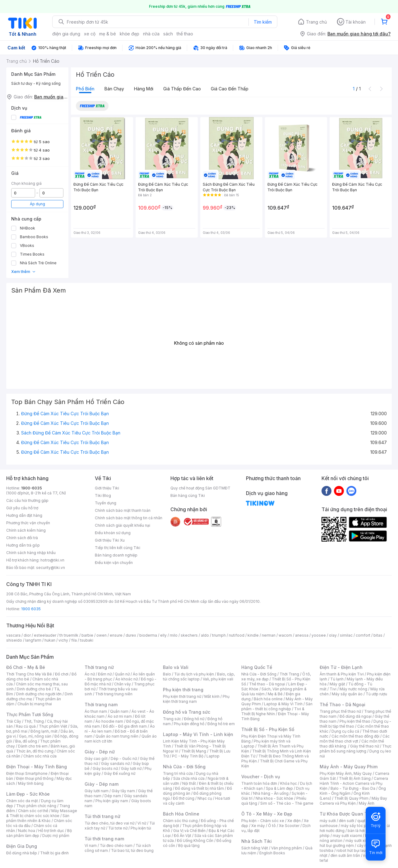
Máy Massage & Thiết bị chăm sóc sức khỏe (42, 813)
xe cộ (90, 34)
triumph (219, 635)
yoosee (319, 635)
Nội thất (189, 783)
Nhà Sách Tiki (257, 841)
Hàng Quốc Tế (257, 667)
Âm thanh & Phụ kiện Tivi (342, 674)
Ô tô (272, 826)
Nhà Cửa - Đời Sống (184, 767)
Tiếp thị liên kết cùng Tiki (118, 548)
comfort (363, 635)
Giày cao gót (96, 759)
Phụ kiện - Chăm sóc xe (263, 821)
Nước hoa (27, 831)
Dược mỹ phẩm (56, 836)
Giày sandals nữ (115, 763)
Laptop (213, 756)
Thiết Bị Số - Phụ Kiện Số (268, 729)
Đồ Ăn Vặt (183, 836)
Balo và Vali (176, 667)
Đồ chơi (62, 674)
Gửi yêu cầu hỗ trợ (22, 508)
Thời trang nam (101, 704)
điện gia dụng (66, 34)
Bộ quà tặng (189, 845)
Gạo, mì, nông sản (35, 736)
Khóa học (289, 783)
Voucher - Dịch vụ (261, 777)
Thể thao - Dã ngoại (267, 684)
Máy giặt (337, 684)
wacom (285, 635)
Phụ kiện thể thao (355, 721)
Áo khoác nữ (127, 679)
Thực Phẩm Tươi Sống (30, 714)
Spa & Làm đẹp (279, 788)
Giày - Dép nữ (100, 752)
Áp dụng (37, 204)
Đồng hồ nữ (194, 719)
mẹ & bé (108, 34)
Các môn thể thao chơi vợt (355, 739)
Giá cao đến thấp (230, 89)
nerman (269, 635)
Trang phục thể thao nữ (340, 711)
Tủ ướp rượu (376, 694)
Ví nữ (142, 823)
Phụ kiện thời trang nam (196, 699)
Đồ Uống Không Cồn (195, 841)
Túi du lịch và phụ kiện (194, 674)
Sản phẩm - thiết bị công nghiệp (277, 706)
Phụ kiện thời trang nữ (182, 696)
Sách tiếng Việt (255, 848)
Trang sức (172, 719)
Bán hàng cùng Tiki (188, 495)
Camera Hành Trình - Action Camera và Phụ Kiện (354, 783)
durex (131, 635)
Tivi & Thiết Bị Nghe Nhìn (273, 711)
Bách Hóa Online (181, 814)
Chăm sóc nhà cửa (40, 756)
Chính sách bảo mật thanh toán (123, 510)
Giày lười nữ (131, 768)
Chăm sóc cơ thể (33, 811)
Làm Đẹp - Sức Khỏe (28, 794)
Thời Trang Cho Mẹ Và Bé (29, 674)
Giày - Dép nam (102, 784)
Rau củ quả (26, 726)
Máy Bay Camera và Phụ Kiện (353, 801)
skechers (189, 635)
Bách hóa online (268, 699)
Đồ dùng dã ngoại (356, 716)
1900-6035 (32, 488)
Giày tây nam (123, 791)
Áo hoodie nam (109, 721)
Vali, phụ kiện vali (218, 679)
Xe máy (258, 826)
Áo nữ (90, 674)
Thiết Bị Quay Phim (351, 798)
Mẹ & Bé (275, 694)
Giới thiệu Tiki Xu (110, 540)
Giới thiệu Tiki (107, 488)
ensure (116, 635)
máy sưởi (328, 821)
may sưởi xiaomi (347, 836)
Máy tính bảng (31, 783)
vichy (63, 640)
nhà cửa (151, 34)
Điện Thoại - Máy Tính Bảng (37, 767)
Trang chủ (316, 22)
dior (27, 635)
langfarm (33, 640)
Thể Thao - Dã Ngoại (342, 704)
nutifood (237, 635)
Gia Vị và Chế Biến (189, 831)
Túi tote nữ (118, 828)
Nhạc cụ (205, 798)
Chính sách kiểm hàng (26, 530)
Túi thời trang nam (104, 839)
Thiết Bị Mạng (194, 751)
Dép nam (113, 796)
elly (163, 635)
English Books (272, 853)
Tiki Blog (103, 495)
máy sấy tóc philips (358, 826)
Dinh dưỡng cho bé (34, 689)
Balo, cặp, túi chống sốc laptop (199, 677)
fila (74, 640)
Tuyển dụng (106, 503)
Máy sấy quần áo (347, 694)
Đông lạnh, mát (44, 731)
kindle (253, 635)
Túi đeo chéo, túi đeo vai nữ (109, 823)
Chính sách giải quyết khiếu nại (123, 525)
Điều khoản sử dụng (113, 533)
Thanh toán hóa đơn (259, 783)
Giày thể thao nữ (365, 746)
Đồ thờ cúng (184, 798)
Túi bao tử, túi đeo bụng (132, 850)
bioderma (148, 635)
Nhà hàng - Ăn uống (271, 793)
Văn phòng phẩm (287, 848)
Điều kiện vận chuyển (114, 563)
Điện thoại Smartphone (27, 773)
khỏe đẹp (130, 34)
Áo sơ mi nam (120, 716)
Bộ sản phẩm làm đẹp (39, 833)
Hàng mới (144, 89)
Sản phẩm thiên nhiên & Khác (38, 818)
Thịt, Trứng (34, 721)
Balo (167, 674)
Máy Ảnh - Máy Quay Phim (349, 767)
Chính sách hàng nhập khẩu (31, 553)
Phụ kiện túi (141, 828)
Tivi (333, 689)
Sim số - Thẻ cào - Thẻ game (287, 803)
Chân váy (123, 684)
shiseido (14, 640)
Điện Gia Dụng (22, 846)
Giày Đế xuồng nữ (120, 773)
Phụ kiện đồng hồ (189, 724)
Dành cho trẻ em (33, 746)
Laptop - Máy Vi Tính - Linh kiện (198, 734)
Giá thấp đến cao (182, 89)
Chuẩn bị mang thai (35, 704)
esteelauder (45, 635)
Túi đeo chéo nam (116, 845)
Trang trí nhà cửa (178, 773)
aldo (205, 635)
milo (174, 635)
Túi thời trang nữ (102, 816)
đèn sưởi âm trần (345, 855)
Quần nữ (122, 674)
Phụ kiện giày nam (112, 801)
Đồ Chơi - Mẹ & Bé (26, 667)
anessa (302, 635)
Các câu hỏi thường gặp (27, 500)
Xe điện (294, 821)
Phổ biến (85, 89)
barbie (87, 635)
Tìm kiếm (263, 22)
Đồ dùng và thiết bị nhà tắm (199, 788)
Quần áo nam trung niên (117, 736)
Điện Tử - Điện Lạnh (341, 667)
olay (333, 635)
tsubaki (87, 640)
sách (168, 34)
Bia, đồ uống (26, 741)
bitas (378, 635)
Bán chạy (114, 89)
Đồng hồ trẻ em (221, 724)
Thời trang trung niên (114, 694)
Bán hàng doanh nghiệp (116, 555)
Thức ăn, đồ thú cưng (35, 751)
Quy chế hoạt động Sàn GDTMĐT (200, 488)
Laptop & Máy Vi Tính (283, 704)
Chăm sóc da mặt (22, 801)
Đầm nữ (105, 674)
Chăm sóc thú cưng (180, 821)
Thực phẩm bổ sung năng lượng (356, 749)
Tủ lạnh (337, 679)
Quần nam (119, 711)
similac (346, 635)
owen (102, 635)
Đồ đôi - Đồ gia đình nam (125, 726)
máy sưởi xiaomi (360, 841)
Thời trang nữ (99, 667)
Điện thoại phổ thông (35, 778)
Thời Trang (289, 674)
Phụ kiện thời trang (183, 690)
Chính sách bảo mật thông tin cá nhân (129, 518)
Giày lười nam (97, 791)
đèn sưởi (347, 821)
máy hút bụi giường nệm (353, 843)
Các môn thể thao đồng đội (355, 736)
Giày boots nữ (105, 768)
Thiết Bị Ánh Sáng (355, 778)
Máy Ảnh (367, 803)
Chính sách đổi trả (22, 538)
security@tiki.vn (51, 568)
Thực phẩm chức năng (36, 806)
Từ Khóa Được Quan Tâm (347, 814)
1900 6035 (31, 609)
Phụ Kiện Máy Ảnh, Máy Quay (346, 773)
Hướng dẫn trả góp (23, 545)
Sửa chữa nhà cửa (189, 778)
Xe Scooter (289, 826)
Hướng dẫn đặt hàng (24, 515)
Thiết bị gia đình (54, 853)
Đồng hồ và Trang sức (187, 712)
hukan (50, 640)
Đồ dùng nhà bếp (22, 853)
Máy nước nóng (353, 689)
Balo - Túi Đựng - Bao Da (353, 788)
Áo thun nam (96, 711)
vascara (13, 635)
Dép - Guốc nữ (124, 759)
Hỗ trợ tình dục (51, 831)
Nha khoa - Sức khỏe (274, 798)
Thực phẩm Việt (53, 726)
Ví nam (91, 845)
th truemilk (69, 635)
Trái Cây (14, 721)
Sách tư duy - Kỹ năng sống (36, 83)
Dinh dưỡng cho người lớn (39, 694)
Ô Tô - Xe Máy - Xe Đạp (267, 814)
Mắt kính (212, 696)
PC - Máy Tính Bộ (188, 756)
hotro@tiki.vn (52, 560)
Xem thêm (23, 272)
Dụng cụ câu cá (345, 731)
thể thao (185, 34)
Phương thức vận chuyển (28, 523)
